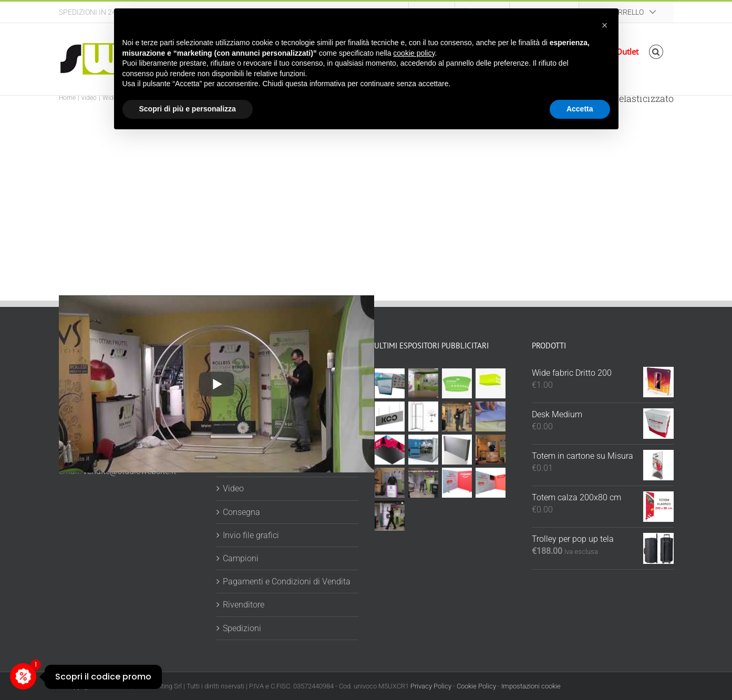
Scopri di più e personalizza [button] (188, 109)
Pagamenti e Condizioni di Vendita (287, 581)
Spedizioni (242, 628)
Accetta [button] (580, 109)
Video (233, 488)
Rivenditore (244, 605)
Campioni (241, 558)
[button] (656, 52)
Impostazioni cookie (531, 686)
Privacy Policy (431, 686)
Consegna (241, 512)
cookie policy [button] (414, 53)
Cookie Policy (476, 686)
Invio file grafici (251, 535)
